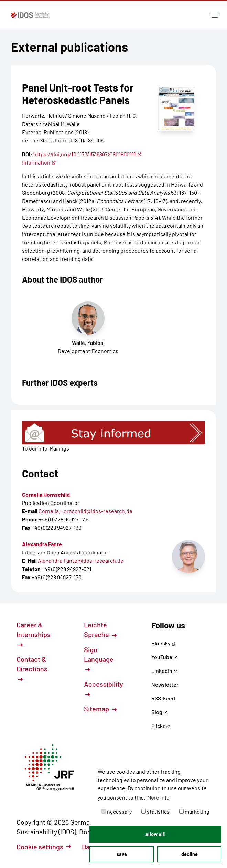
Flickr (161, 726)
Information (39, 162)
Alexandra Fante (42, 544)
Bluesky (164, 643)
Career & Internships (34, 634)
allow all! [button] (156, 834)
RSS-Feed (163, 698)
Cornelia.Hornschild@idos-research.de (85, 511)
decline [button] (190, 854)
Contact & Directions (32, 668)
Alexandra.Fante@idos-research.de (81, 560)
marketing (194, 811)
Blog (159, 712)
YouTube (164, 657)
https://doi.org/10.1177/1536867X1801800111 (88, 154)
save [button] (122, 854)
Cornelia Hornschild (46, 494)
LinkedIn (164, 671)
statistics (155, 811)
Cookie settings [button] (44, 847)
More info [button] (158, 797)
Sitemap (100, 709)
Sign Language (99, 659)
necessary (117, 811)
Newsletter (165, 684)
